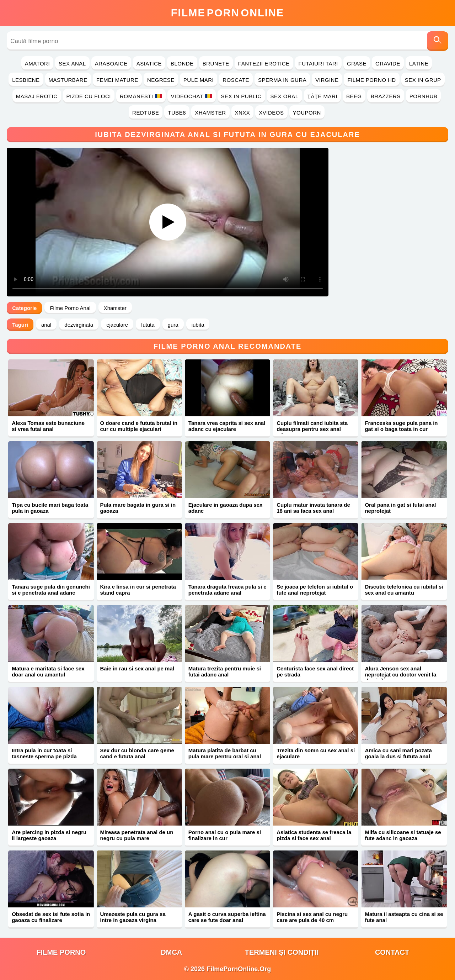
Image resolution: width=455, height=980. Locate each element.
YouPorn (307, 113)
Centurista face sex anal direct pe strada (315, 671)
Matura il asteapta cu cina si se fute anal (404, 917)
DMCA (171, 952)
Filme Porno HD (371, 80)
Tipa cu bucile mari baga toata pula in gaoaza (50, 508)
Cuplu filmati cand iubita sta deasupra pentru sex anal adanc (312, 429)
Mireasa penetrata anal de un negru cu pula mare (137, 835)
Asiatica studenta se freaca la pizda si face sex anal (314, 835)
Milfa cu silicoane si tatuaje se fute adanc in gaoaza (403, 835)
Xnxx (243, 113)
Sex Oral (285, 96)
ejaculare (117, 325)
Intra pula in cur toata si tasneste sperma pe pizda (44, 753)
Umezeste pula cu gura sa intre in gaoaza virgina (133, 917)
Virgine (327, 80)
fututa (148, 325)
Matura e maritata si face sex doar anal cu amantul (48, 671)
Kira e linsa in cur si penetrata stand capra (138, 590)
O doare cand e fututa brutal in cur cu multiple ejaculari (139, 426)
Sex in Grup (423, 80)
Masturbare (68, 80)
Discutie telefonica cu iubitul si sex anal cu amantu (404, 590)
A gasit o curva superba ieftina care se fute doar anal (227, 917)
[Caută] (438, 41)
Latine (419, 64)
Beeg (354, 96)
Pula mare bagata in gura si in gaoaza (138, 508)
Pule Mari (199, 80)
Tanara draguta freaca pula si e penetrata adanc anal (227, 590)
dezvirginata (79, 325)
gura (173, 325)
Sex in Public (241, 96)
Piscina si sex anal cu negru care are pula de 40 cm (312, 917)
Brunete (216, 64)
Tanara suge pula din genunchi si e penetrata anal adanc (51, 590)
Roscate (236, 80)
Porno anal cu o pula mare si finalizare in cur (225, 835)
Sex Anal (72, 64)
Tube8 (177, 113)
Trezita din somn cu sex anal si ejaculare (316, 753)
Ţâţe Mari (323, 96)
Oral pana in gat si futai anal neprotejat (400, 508)
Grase (357, 64)
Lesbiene (26, 80)
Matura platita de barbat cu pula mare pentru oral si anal (225, 753)
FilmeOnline (227, 13)
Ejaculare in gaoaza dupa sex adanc (225, 508)
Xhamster (210, 113)
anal (46, 325)
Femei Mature (117, 80)
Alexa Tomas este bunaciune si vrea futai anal (48, 426)
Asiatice (149, 64)
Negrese (161, 80)
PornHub (424, 96)
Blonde (182, 64)
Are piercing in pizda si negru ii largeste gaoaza (49, 835)
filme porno (61, 952)
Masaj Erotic (37, 96)
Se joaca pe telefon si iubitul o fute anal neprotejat (315, 590)
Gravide (388, 64)
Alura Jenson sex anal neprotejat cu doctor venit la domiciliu (400, 675)
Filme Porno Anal (70, 308)
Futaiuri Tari (318, 64)
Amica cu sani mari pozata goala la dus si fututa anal (398, 753)
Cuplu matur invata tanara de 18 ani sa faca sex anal (313, 508)
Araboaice (111, 64)
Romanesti (141, 96)
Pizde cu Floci (89, 96)
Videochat (192, 96)
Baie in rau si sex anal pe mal (137, 668)
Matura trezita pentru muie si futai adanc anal (225, 671)
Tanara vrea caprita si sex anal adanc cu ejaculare (227, 426)
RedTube (146, 113)
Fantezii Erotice (264, 64)
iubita (198, 325)
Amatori (37, 64)
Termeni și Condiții (282, 952)
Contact (392, 952)
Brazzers (386, 96)
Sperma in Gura (282, 80)
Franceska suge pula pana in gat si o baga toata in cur (401, 426)
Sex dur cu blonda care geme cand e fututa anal (137, 753)
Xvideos (271, 113)
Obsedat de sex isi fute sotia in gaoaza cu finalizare (51, 917)
